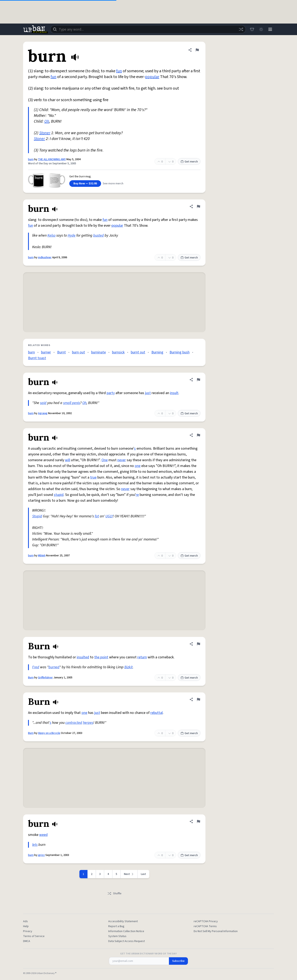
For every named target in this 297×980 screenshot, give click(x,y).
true (93, 477)
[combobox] (148, 29)
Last (143, 874)
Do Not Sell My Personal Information (216, 931)
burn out (78, 352)
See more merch (113, 184)
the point (101, 657)
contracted (74, 723)
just (148, 393)
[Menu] (270, 29)
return (142, 657)
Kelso (51, 235)
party (111, 393)
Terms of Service (34, 936)
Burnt (61, 352)
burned (54, 667)
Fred (36, 667)
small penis (72, 403)
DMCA (27, 941)
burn (31, 159)
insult (174, 393)
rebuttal (157, 713)
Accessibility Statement (123, 921)
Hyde (72, 235)
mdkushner (45, 257)
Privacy (28, 931)
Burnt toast (37, 358)
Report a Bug (116, 926)
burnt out (138, 352)
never (122, 460)
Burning (157, 352)
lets (35, 845)
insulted (83, 657)
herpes (88, 723)
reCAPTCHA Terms (205, 926)
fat (97, 516)
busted (98, 235)
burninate (98, 352)
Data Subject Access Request (127, 941)
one (138, 466)
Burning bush (180, 352)
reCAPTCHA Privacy (206, 921)
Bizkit (128, 667)
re (137, 495)
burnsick (118, 352)
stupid (59, 495)
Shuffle (114, 893)
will (68, 460)
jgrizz (41, 855)
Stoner (45, 133)
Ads (25, 921)
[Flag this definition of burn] (197, 50)
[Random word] (241, 29)
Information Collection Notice (126, 931)
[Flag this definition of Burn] (198, 644)
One (105, 460)
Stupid (37, 516)
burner (46, 352)
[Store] (252, 29)
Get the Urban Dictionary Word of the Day (148, 954)
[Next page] (129, 874)
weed (43, 835)
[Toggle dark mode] (261, 29)
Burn (31, 678)
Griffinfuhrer (45, 678)
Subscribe (178, 961)
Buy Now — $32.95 (85, 184)
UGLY (109, 516)
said (43, 403)
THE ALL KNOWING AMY (52, 159)
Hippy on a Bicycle (49, 733)
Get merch (189, 162)
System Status (117, 936)
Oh (47, 121)
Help (26, 926)
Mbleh (42, 556)
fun (119, 71)
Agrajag (43, 413)
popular (152, 77)
